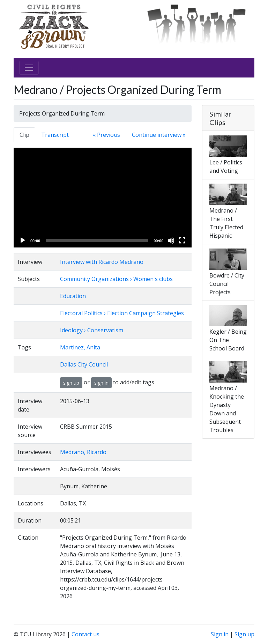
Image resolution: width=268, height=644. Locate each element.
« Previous (106, 135)
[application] (103, 198)
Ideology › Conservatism (92, 330)
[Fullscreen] (182, 240)
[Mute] (171, 240)
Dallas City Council (84, 364)
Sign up (244, 634)
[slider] (97, 240)
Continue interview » (159, 135)
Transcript (55, 135)
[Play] (23, 240)
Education (73, 296)
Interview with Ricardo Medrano (102, 262)
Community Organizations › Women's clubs (116, 279)
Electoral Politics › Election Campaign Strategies (122, 313)
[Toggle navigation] (29, 68)
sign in (101, 383)
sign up (71, 383)
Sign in (220, 634)
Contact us (85, 634)
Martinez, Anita (80, 347)
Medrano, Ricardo (83, 452)
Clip (24, 135)
